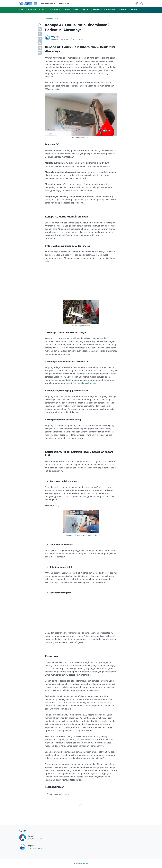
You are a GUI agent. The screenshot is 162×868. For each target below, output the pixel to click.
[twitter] (40, 34)
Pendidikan (64, 3)
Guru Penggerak (48, 3)
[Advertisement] (81, 281)
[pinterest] (40, 48)
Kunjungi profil (35, 839)
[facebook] (40, 29)
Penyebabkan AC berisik (84, 383)
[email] (40, 53)
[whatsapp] (40, 39)
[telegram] (40, 43)
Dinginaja (85, 863)
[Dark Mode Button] (137, 3)
